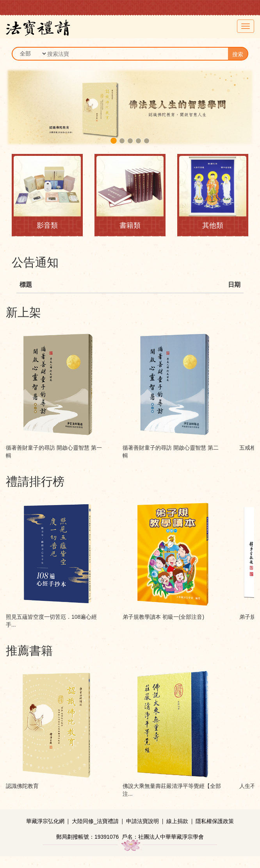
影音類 (47, 225)
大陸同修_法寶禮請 (95, 821)
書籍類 (130, 225)
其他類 (213, 225)
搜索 (238, 54)
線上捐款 (177, 821)
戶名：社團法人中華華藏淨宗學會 (163, 837)
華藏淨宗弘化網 (45, 821)
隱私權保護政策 (215, 821)
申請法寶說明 (142, 821)
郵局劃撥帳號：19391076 (87, 837)
